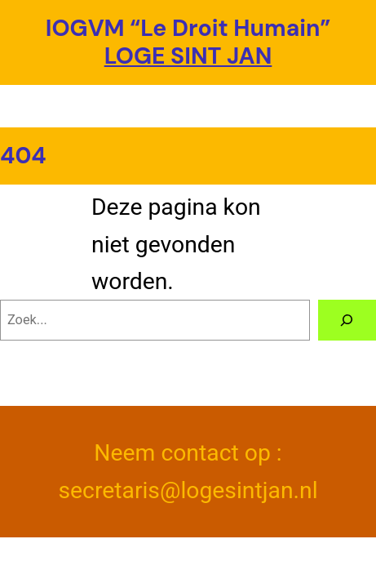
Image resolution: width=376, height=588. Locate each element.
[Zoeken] (347, 320)
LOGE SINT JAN (188, 56)
